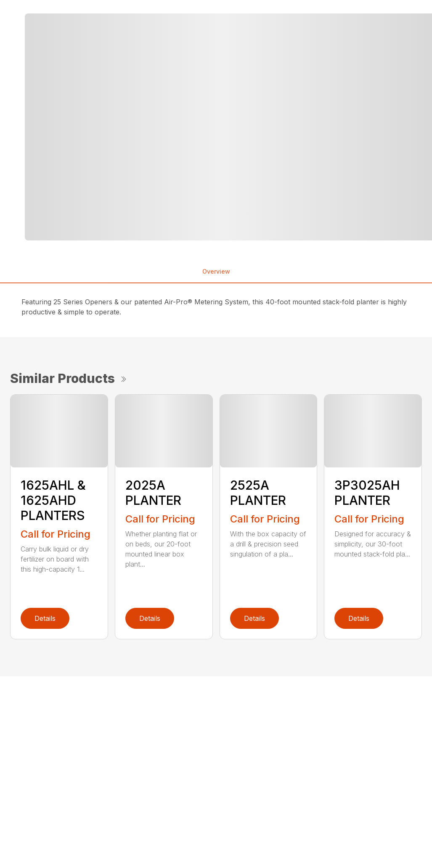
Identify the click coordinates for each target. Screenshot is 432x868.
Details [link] (45, 618)
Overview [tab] (216, 271)
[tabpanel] (120, 127)
